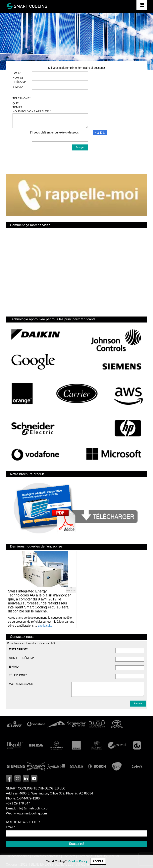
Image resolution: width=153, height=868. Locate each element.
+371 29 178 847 (18, 803)
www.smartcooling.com (31, 813)
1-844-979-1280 (28, 798)
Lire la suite (45, 626)
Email (10, 827)
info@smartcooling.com (33, 808)
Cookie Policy (78, 861)
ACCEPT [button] (98, 861)
